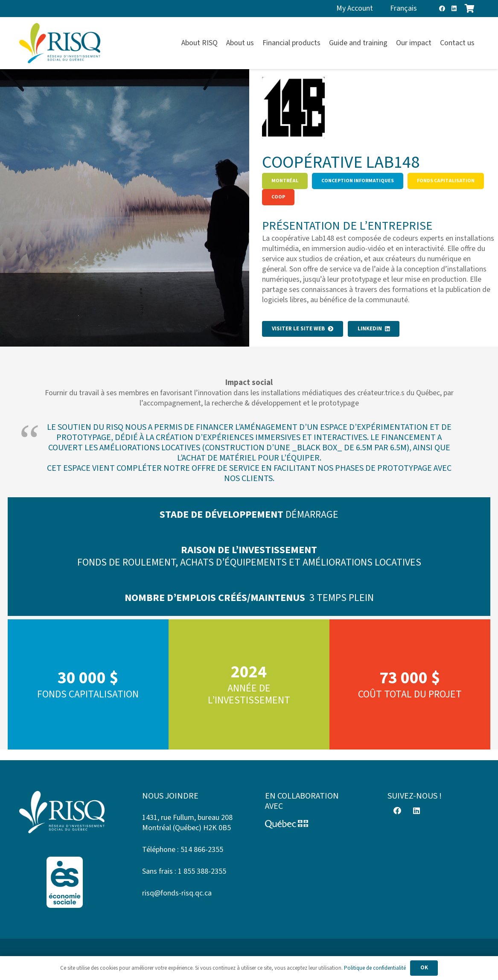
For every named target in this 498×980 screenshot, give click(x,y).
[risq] (60, 43)
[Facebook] (442, 9)
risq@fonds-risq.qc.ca (177, 893)
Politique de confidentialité (375, 968)
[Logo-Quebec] (311, 824)
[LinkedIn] (454, 9)
